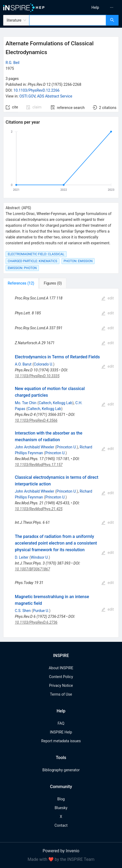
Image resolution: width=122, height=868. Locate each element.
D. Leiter (22, 557)
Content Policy (61, 677)
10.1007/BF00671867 (32, 569)
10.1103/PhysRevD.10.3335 (37, 376)
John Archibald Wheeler (35, 447)
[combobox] (68, 20)
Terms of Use (61, 694)
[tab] (21, 283)
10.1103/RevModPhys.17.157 (39, 465)
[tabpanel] (61, 463)
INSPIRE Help (61, 732)
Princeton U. (67, 447)
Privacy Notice (61, 686)
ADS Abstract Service (55, 96)
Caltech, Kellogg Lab (55, 403)
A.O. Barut (23, 364)
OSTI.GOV (27, 96)
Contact (61, 825)
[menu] (93, 7)
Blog (61, 799)
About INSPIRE (61, 668)
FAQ (61, 723)
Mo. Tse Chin (26, 403)
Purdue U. (41, 611)
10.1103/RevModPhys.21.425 (39, 509)
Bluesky (61, 808)
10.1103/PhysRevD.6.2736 (36, 622)
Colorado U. (44, 364)
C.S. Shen (23, 611)
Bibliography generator (61, 770)
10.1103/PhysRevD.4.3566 (36, 420)
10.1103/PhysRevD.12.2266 (37, 90)
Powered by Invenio (61, 851)
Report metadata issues (61, 741)
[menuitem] (95, 7)
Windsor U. (40, 557)
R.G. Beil (13, 63)
